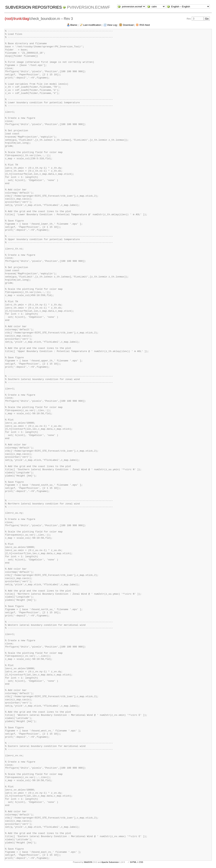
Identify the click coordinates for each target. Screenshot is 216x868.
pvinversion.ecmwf (88, 7)
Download (128, 25)
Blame (74, 25)
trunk (18, 19)
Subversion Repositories (33, 7)
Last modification (92, 25)
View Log (112, 25)
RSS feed (145, 25)
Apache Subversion (110, 862)
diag (26, 19)
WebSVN (88, 862)
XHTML (133, 862)
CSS (141, 862)
